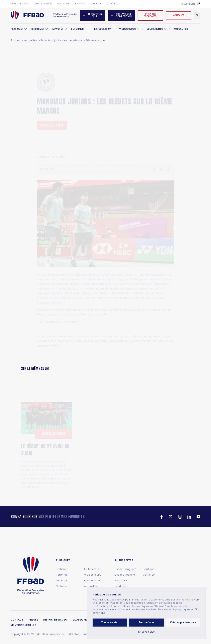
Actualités (181, 29)
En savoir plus (146, 632)
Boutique (80, 4)
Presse (33, 620)
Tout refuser (146, 622)
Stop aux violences (150, 15)
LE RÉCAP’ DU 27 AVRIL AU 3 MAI (45, 430)
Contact (17, 620)
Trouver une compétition (121, 15)
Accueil (15, 40)
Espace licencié (43, 4)
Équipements (155, 29)
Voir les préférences (183, 622)
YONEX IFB (179, 15)
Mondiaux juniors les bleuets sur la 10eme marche (73, 40)
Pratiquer (17, 29)
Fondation (63, 4)
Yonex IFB (96, 4)
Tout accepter (110, 622)
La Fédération (103, 29)
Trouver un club (93, 15)
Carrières (111, 4)
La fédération (93, 569)
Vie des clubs (128, 29)
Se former (77, 29)
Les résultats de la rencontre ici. (59, 298)
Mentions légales (23, 625)
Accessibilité (188, 4)
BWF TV (56, 322)
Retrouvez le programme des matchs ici (101, 317)
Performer (38, 29)
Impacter (58, 29)
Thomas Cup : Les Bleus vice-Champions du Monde (103, 441)
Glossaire (80, 620)
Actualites (31, 40)
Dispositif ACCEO (55, 620)
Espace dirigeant (20, 4)
